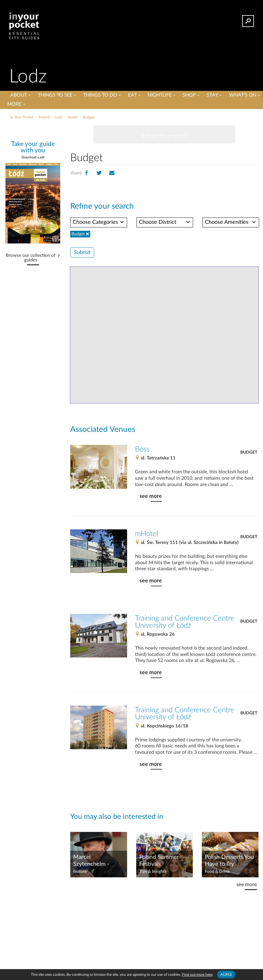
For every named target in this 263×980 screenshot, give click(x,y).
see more (151, 496)
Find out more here (197, 975)
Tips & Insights (153, 872)
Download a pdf (33, 157)
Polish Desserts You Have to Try (229, 861)
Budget (249, 452)
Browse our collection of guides (31, 258)
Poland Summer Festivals (159, 861)
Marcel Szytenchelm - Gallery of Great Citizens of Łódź (94, 861)
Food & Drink (217, 872)
